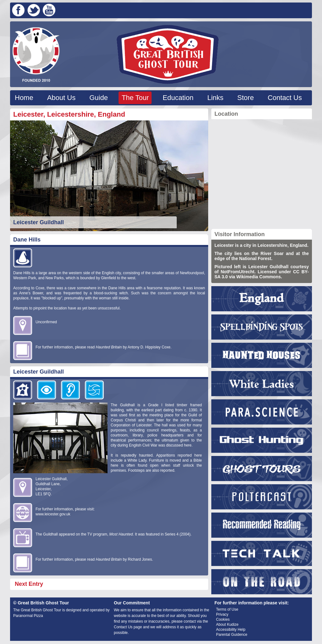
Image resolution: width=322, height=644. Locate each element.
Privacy (222, 614)
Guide (99, 98)
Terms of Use (227, 609)
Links (215, 98)
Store (246, 98)
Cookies (223, 619)
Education (178, 98)
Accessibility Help (231, 630)
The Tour (135, 98)
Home (24, 98)
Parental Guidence (232, 635)
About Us (61, 98)
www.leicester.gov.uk (53, 514)
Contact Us (285, 98)
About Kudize (227, 625)
